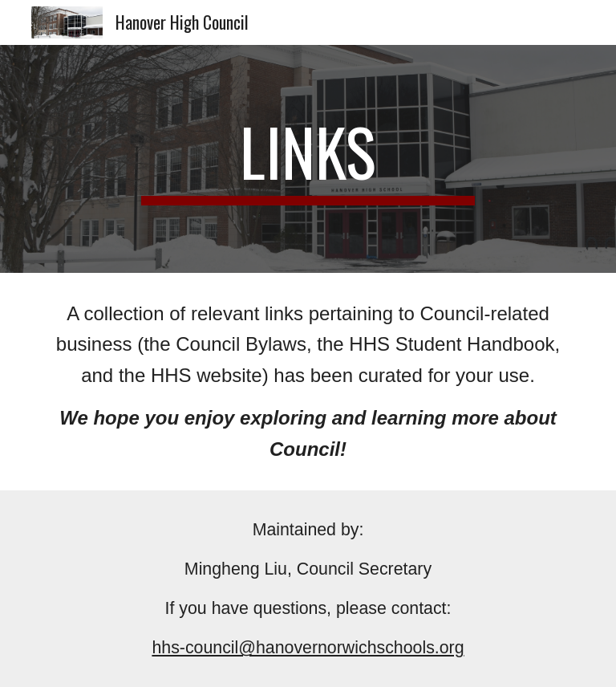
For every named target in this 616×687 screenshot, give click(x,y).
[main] (308, 159)
